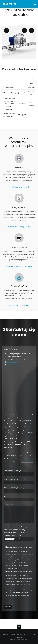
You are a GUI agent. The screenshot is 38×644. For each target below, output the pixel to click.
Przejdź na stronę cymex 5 (19, 194)
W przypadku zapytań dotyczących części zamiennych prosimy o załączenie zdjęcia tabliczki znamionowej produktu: (19, 543)
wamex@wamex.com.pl (16, 372)
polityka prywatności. (27, 469)
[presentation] (19, 611)
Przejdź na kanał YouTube (19, 312)
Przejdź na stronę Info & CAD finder (19, 273)
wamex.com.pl (13, 369)
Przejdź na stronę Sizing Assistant (19, 234)
